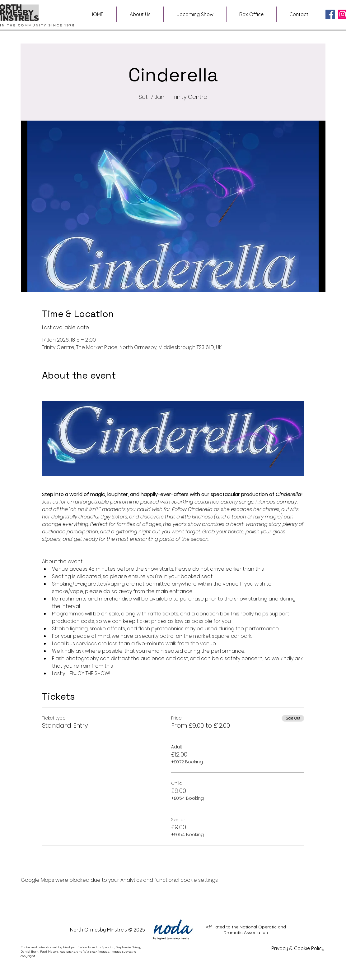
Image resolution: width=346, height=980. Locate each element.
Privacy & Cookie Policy (298, 948)
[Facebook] (330, 14)
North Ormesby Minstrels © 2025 (108, 930)
